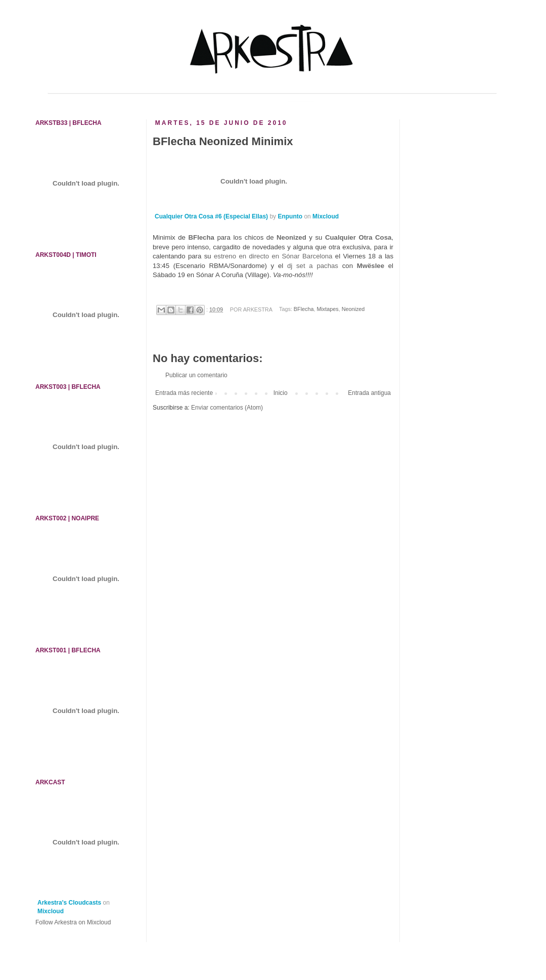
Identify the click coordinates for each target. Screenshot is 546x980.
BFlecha (201, 237)
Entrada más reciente (184, 393)
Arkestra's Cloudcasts (69, 903)
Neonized (353, 309)
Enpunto (290, 216)
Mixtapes (327, 309)
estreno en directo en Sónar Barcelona (273, 256)
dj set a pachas (313, 266)
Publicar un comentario (196, 375)
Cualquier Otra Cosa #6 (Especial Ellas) (211, 216)
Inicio (281, 393)
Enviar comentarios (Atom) (227, 408)
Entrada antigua (369, 393)
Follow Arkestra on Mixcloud (73, 922)
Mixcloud (326, 216)
